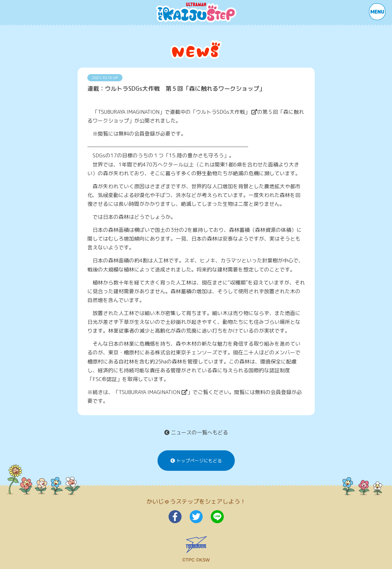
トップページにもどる (196, 461)
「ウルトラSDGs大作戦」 (224, 112)
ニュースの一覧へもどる (196, 432)
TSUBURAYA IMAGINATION (153, 392)
